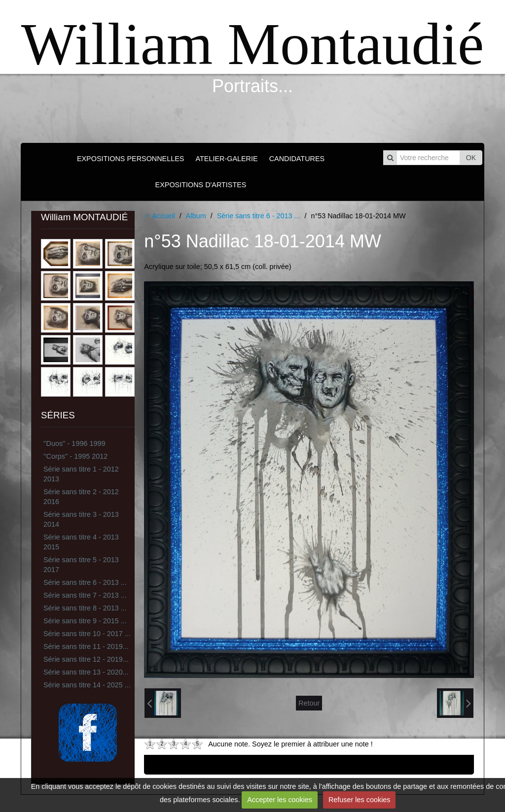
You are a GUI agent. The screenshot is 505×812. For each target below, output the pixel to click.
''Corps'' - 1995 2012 (75, 456)
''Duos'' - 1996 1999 (74, 443)
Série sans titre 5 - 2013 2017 (81, 565)
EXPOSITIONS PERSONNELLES (131, 159)
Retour (309, 703)
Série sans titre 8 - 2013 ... (85, 608)
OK (471, 158)
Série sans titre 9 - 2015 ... (85, 621)
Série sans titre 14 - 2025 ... (87, 685)
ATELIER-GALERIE (226, 159)
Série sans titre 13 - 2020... (86, 672)
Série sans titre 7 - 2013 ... (85, 595)
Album (196, 216)
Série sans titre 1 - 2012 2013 (81, 474)
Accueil (163, 216)
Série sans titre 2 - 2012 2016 (81, 497)
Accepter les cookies (280, 800)
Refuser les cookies (360, 800)
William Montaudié (252, 44)
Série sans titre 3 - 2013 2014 (81, 519)
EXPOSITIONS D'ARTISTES (201, 185)
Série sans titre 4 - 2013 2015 (81, 542)
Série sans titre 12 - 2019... (86, 659)
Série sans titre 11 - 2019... (86, 646)
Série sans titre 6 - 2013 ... (85, 582)
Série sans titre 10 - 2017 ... (87, 634)
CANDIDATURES (297, 159)
